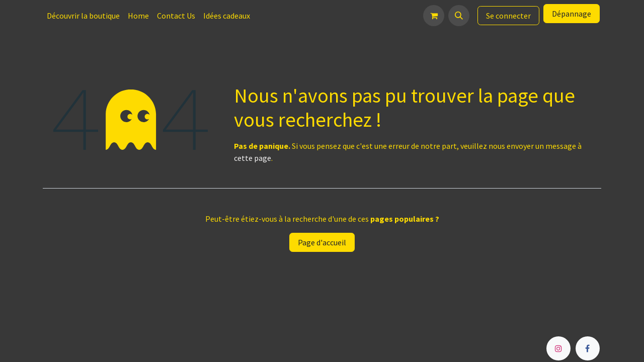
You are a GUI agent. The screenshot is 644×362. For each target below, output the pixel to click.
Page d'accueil (322, 242)
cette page (253, 158)
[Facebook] (588, 348)
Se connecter (508, 16)
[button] (459, 16)
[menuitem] (83, 16)
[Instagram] (558, 348)
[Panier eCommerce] (434, 16)
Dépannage (572, 14)
